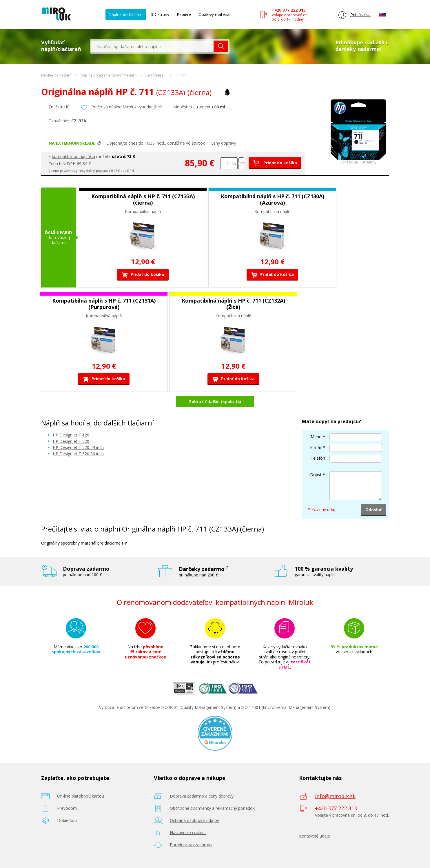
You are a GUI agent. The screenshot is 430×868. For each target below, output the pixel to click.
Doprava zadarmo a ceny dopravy (202, 796)
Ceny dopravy (223, 143)
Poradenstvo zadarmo (191, 845)
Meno (316, 437)
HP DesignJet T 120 (71, 435)
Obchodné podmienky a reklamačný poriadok (212, 808)
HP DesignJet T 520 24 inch (78, 447)
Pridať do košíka (275, 163)
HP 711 (181, 75)
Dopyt (316, 475)
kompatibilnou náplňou (73, 156)
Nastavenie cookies (188, 832)
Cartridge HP (156, 75)
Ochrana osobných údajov (194, 820)
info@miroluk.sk (335, 796)
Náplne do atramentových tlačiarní (109, 75)
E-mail (316, 447)
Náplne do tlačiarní (126, 14)
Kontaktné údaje (315, 836)
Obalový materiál (214, 14)
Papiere (184, 14)
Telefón (318, 458)
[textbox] (152, 46)
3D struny (160, 14)
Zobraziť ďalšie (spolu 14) (215, 402)
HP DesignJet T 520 (71, 441)
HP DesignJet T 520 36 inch (78, 454)
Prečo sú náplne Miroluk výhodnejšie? (126, 107)
